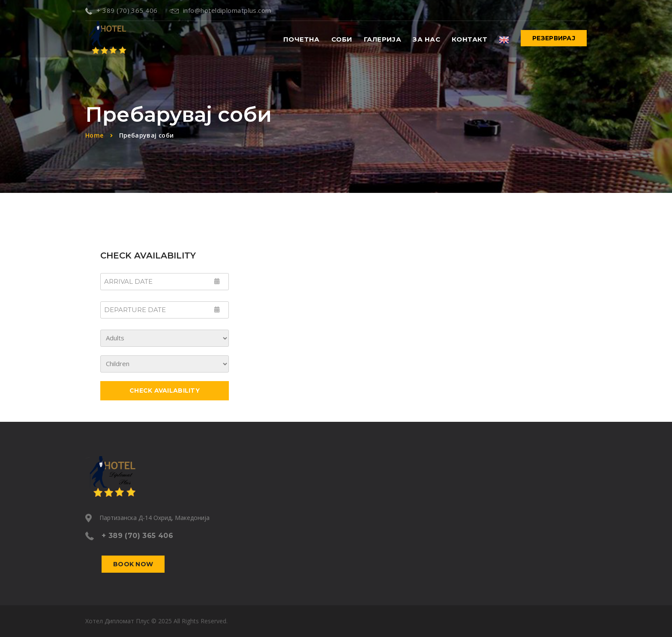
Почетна (301, 39)
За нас (426, 39)
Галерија (383, 39)
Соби (342, 39)
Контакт (469, 39)
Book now (133, 564)
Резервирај (554, 38)
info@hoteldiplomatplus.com (220, 10)
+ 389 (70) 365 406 (121, 10)
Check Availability (165, 391)
